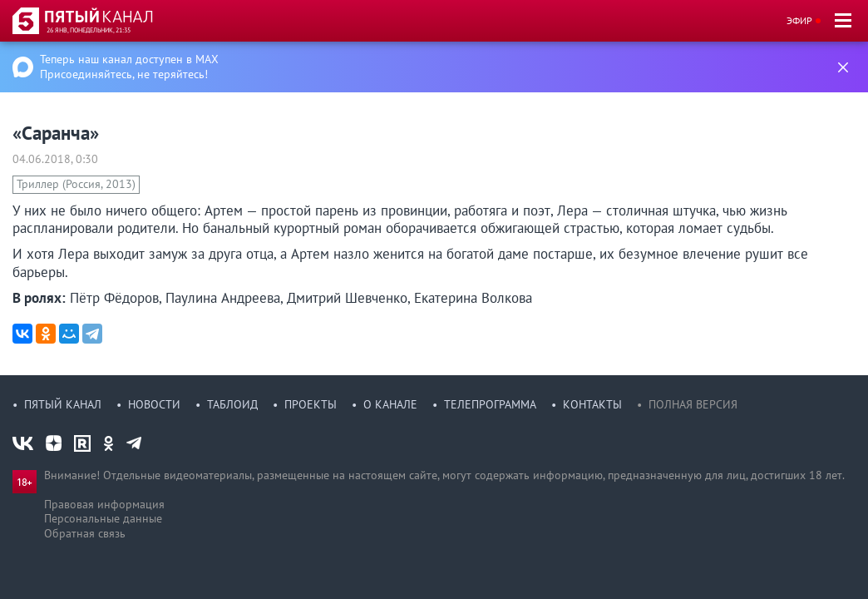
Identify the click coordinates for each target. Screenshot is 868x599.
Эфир (799, 20)
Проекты (311, 404)
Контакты (592, 404)
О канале (390, 404)
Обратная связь (85, 533)
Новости (154, 404)
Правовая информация (104, 504)
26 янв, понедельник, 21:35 (89, 30)
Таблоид (232, 404)
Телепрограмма (490, 404)
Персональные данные (103, 518)
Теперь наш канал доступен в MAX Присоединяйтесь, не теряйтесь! (129, 67)
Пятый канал (63, 404)
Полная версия (693, 404)
